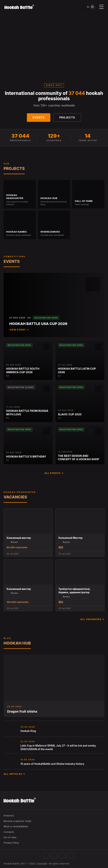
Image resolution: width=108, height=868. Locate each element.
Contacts (9, 832)
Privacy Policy (11, 843)
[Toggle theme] (92, 7)
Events (39, 117)
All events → (54, 473)
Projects (67, 117)
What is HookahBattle (16, 826)
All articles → (14, 774)
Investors (9, 815)
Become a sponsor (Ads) (17, 821)
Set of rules (10, 837)
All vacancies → (92, 619)
